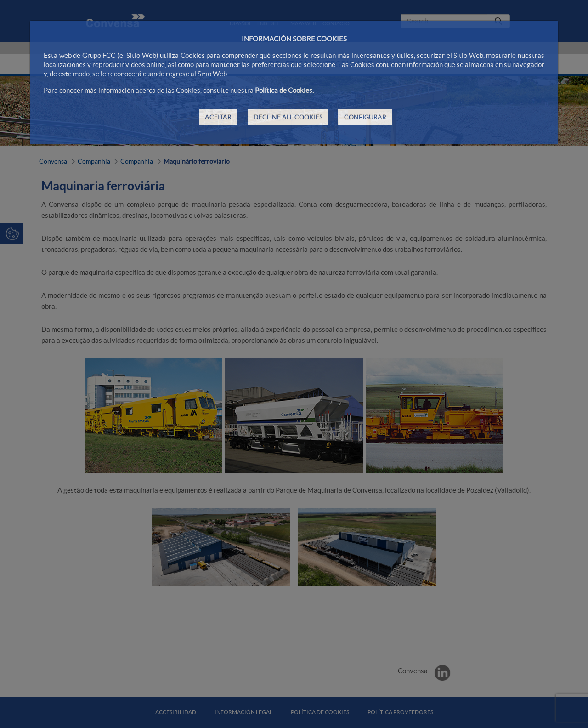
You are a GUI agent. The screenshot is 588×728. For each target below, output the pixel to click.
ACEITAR (218, 117)
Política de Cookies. (284, 90)
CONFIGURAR (365, 117)
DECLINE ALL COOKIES (288, 117)
